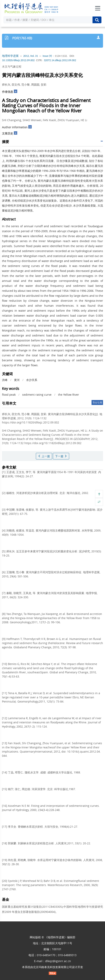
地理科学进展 (10, 56)
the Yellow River (69, 395)
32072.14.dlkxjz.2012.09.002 (60, 60)
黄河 (17, 380)
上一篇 (44, 456)
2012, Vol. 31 (31, 56)
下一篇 (61, 456)
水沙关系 (32, 380)
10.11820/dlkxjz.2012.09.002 (18, 60)
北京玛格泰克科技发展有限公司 (52, 967)
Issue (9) (47, 56)
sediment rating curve (37, 395)
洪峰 (5, 380)
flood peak (9, 395)
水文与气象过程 (12, 66)
